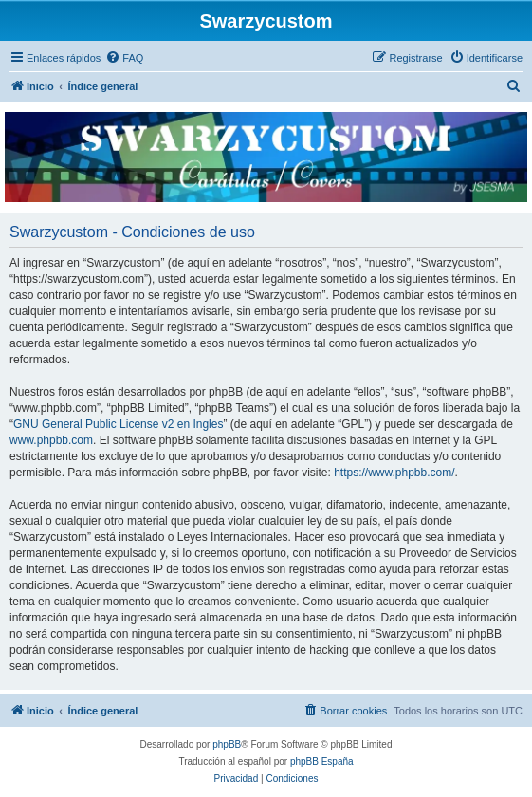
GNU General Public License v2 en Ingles (118, 424)
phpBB (227, 744)
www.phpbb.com (51, 440)
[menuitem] (124, 58)
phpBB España (322, 761)
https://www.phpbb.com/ (394, 473)
